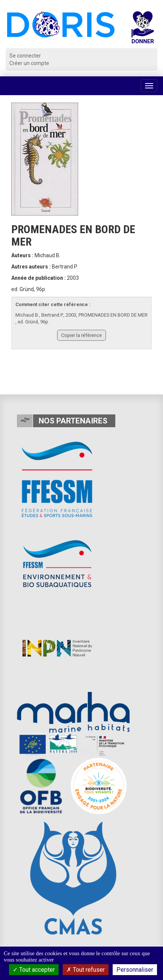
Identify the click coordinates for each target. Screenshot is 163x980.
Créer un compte (29, 63)
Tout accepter (34, 970)
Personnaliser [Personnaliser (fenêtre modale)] (135, 970)
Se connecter (25, 56)
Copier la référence (81, 335)
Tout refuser (86, 970)
